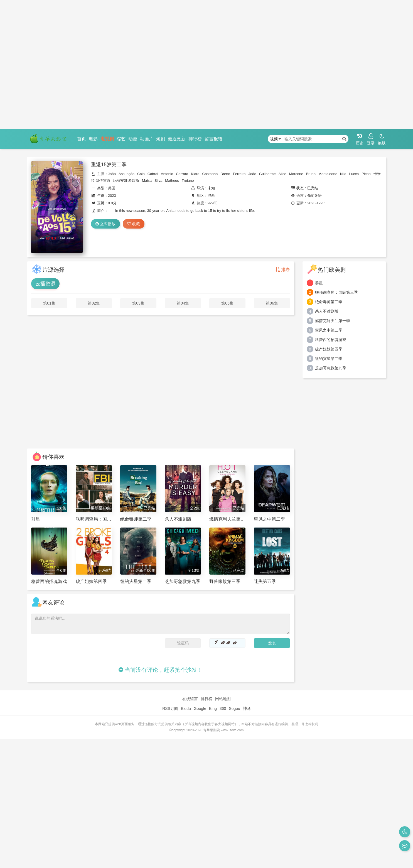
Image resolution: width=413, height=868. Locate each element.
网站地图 (223, 699)
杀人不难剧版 (327, 311)
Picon (366, 174)
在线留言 (190, 699)
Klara (195, 174)
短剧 (161, 139)
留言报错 (213, 139)
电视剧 (107, 139)
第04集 (183, 303)
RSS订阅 (170, 708)
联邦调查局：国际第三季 (336, 292)
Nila (343, 174)
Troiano (188, 181)
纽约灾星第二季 (329, 359)
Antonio (167, 174)
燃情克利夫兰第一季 (333, 321)
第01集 (49, 303)
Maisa (147, 181)
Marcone (296, 174)
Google (200, 708)
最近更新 (177, 139)
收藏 (134, 224)
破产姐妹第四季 (329, 349)
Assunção (126, 174)
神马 (247, 708)
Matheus (172, 181)
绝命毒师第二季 (329, 302)
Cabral (153, 174)
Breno (225, 174)
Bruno (311, 174)
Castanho (210, 174)
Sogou (234, 708)
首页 (82, 139)
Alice (282, 174)
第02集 (94, 303)
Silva (158, 181)
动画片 (147, 139)
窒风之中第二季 (329, 330)
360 (223, 708)
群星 (319, 283)
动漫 (133, 139)
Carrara (182, 174)
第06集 (272, 303)
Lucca (354, 174)
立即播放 (105, 224)
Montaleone (328, 174)
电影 (93, 139)
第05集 (227, 303)
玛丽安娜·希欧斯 (126, 181)
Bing (213, 708)
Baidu (186, 708)
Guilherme (267, 174)
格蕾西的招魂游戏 (331, 340)
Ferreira (239, 174)
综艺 (121, 139)
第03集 (138, 303)
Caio (141, 174)
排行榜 (195, 139)
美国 (112, 188)
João (112, 174)
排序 (283, 270)
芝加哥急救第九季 (331, 368)
